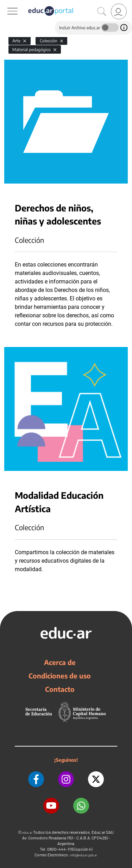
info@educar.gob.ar (84, 855)
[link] (119, 11)
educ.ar (27, 833)
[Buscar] (102, 12)
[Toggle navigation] (6, 4)
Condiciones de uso (60, 676)
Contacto (60, 689)
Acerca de (60, 662)
